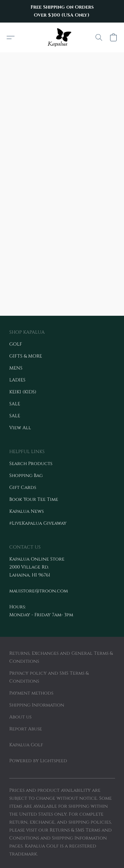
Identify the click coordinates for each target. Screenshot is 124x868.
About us (20, 717)
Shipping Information (37, 705)
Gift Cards (23, 487)
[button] (62, 37)
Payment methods (31, 693)
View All (20, 428)
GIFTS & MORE (26, 356)
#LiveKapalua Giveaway (38, 523)
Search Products (31, 464)
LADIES (17, 380)
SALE (15, 404)
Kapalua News (26, 511)
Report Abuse (26, 729)
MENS (16, 368)
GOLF (16, 344)
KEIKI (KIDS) (23, 392)
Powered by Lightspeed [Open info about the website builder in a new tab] (38, 761)
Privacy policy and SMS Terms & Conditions (49, 677)
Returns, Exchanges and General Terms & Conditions (61, 657)
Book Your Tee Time (34, 499)
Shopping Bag (26, 475)
